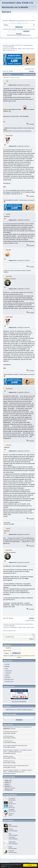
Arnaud (11, 806)
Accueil (7, 664)
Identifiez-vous (9, 679)
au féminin (6, 732)
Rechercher (9, 671)
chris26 (27, 49)
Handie (9, 250)
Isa (12, 741)
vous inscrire (32, 21)
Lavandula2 (12, 799)
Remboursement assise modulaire (13, 766)
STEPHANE (12, 842)
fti (27, 746)
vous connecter (21, 21)
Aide (7, 669)
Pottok (22, 772)
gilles (13, 736)
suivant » (33, 69)
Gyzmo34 (9, 135)
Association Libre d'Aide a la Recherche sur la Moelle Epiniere (18, 7)
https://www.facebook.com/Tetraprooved (22, 131)
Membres (8, 677)
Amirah (30, 727)
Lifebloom (6, 756)
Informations (9, 866)
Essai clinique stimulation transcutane (14, 746)
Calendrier (8, 673)
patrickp (9, 276)
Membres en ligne (10, 788)
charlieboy (11, 810)
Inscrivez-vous (9, 682)
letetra (10, 847)
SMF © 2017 (19, 862)
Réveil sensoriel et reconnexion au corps (15, 727)
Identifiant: (9, 648)
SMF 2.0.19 (12, 862)
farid (10, 834)
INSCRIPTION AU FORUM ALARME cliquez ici (19, 35)
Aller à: (33, 635)
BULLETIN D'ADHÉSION (19, 702)
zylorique (9, 388)
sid (7, 81)
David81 (27, 766)
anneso (32, 49)
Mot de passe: (7, 650)
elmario (13, 761)
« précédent (27, 69)
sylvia (24, 49)
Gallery (7, 675)
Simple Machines (26, 862)
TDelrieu (20, 49)
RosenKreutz (14, 732)
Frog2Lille (11, 851)
